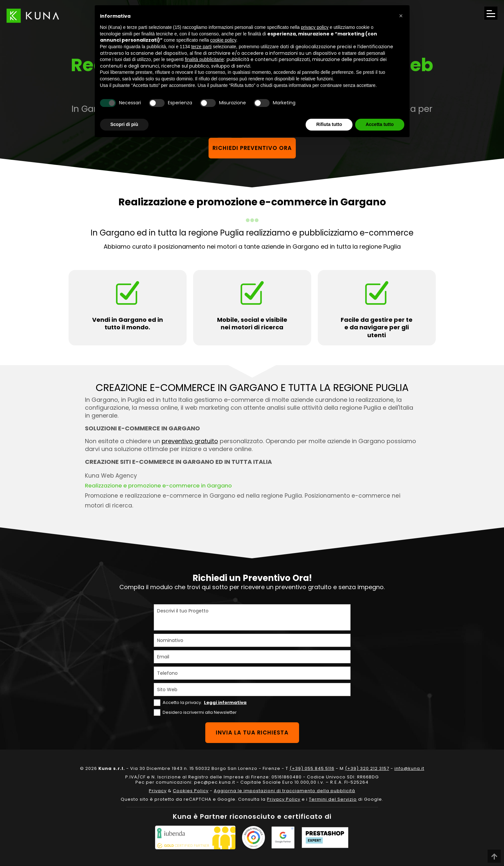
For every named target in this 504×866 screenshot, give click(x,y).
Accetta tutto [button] (380, 124)
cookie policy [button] (223, 40)
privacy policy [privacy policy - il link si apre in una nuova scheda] (315, 27)
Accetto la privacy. (205, 702)
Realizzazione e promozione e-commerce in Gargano (161, 486)
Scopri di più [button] (124, 124)
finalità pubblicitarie (204, 59)
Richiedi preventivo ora (252, 148)
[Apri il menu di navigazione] (491, 13)
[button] (401, 16)
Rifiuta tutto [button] (329, 124)
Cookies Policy (191, 791)
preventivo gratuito (190, 441)
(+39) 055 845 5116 (312, 769)
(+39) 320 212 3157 (367, 769)
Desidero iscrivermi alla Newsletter (200, 712)
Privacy (158, 791)
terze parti (201, 47)
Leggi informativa (225, 702)
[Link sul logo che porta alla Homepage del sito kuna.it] (33, 16)
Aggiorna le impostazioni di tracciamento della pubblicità (284, 791)
